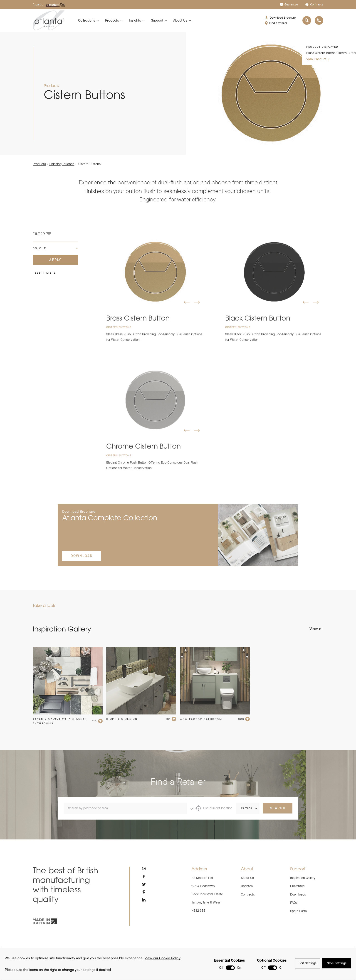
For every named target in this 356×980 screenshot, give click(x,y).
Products (112, 20)
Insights (135, 20)
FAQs (294, 903)
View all (316, 629)
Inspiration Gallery (303, 878)
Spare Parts (298, 911)
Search (278, 813)
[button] (187, 307)
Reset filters (44, 273)
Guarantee (289, 4)
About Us (180, 20)
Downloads (298, 895)
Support (157, 20)
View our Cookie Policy (163, 959)
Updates (247, 886)
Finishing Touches (62, 164)
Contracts (314, 4)
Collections (87, 20)
